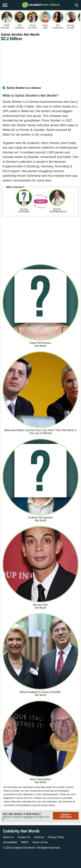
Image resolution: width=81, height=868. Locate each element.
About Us (8, 837)
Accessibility (10, 842)
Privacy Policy (56, 837)
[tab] (40, 89)
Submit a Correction (66, 816)
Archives (39, 837)
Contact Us (24, 837)
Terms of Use (40, 842)
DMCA (25, 842)
